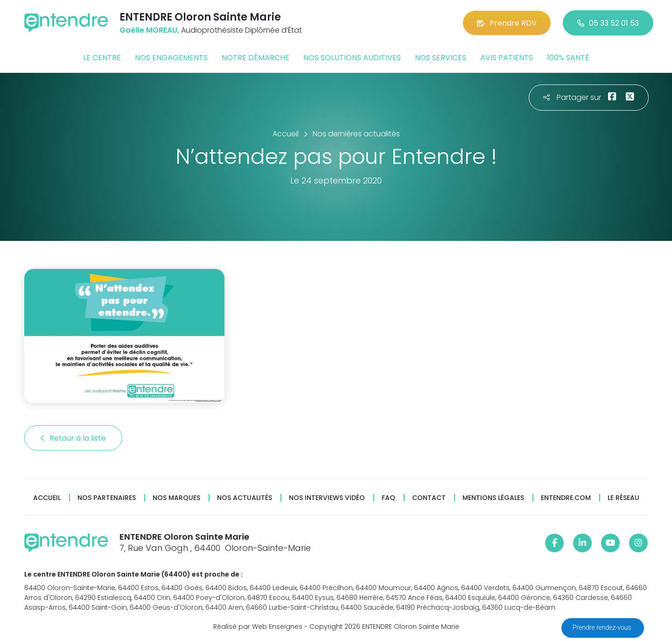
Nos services (441, 58)
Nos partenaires (107, 498)
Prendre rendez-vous (603, 627)
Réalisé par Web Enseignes (258, 627)
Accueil (47, 498)
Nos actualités (245, 498)
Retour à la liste (73, 438)
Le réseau (623, 498)
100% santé (568, 58)
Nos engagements (171, 58)
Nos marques (176, 498)
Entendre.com (566, 498)
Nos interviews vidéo (327, 498)
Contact (429, 498)
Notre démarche (255, 58)
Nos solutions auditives (352, 58)
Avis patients (507, 58)
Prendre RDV (507, 23)
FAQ (388, 498)
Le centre (102, 58)
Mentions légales (493, 498)
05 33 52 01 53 (608, 23)
